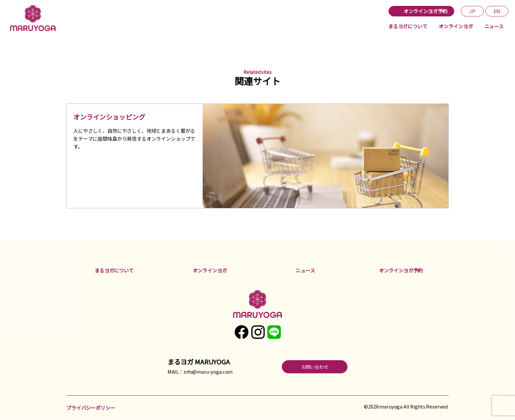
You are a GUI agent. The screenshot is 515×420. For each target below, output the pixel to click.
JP (472, 11)
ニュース (494, 26)
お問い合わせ (315, 367)
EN (497, 11)
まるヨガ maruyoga (34, 18)
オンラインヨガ (456, 26)
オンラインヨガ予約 (401, 270)
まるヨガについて (408, 26)
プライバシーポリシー (91, 408)
